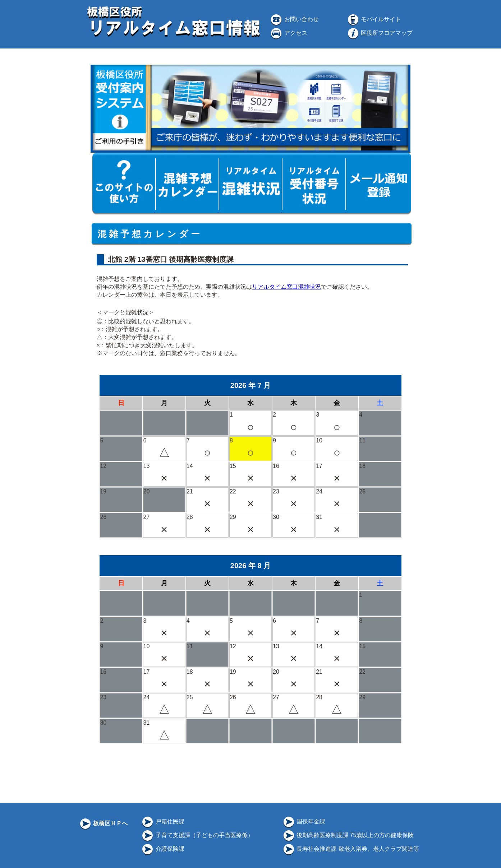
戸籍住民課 (162, 821)
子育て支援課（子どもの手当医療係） (197, 835)
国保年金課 (304, 821)
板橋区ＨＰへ (103, 823)
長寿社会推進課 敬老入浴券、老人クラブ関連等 (351, 849)
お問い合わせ (294, 19)
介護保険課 (162, 849)
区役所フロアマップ (380, 33)
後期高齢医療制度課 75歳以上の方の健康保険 (348, 835)
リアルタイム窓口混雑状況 (286, 287)
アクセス (288, 33)
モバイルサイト (374, 19)
